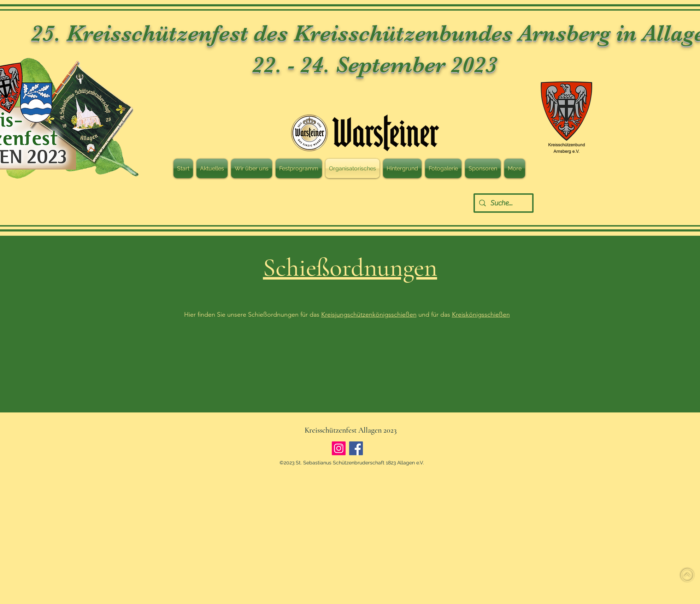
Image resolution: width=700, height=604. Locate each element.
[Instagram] (339, 448)
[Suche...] (504, 203)
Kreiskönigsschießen (481, 315)
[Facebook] (356, 448)
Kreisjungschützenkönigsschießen (369, 315)
